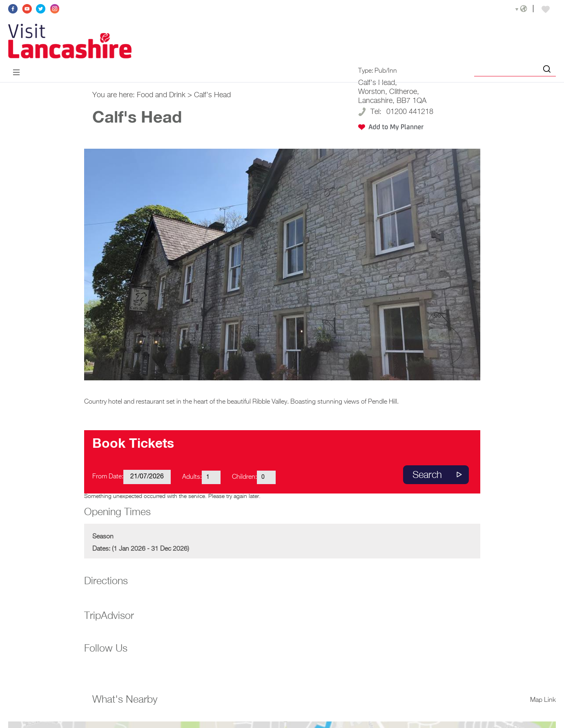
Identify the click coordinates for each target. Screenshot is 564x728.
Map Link (543, 700)
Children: (244, 477)
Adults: (192, 477)
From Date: (108, 477)
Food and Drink (161, 95)
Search (427, 475)
